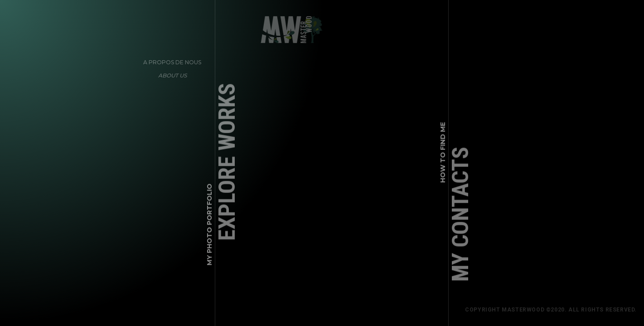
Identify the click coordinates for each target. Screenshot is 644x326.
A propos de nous (170, 60)
